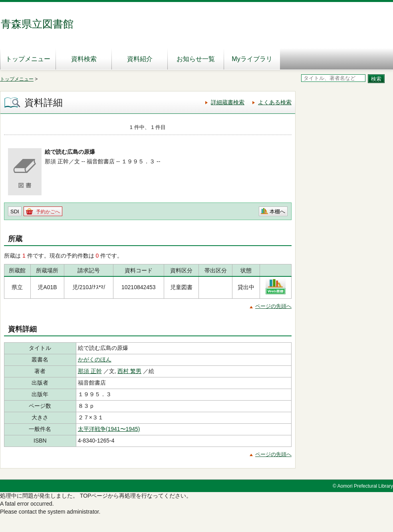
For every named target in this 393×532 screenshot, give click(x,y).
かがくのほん (95, 359)
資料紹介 (140, 59)
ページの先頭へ (273, 306)
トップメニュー (28, 59)
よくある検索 (275, 102)
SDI (15, 211)
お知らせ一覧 (196, 59)
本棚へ (277, 211)
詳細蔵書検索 (228, 102)
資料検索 (84, 59)
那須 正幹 (90, 371)
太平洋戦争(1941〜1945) (109, 429)
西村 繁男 (129, 371)
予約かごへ (48, 212)
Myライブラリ (252, 59)
